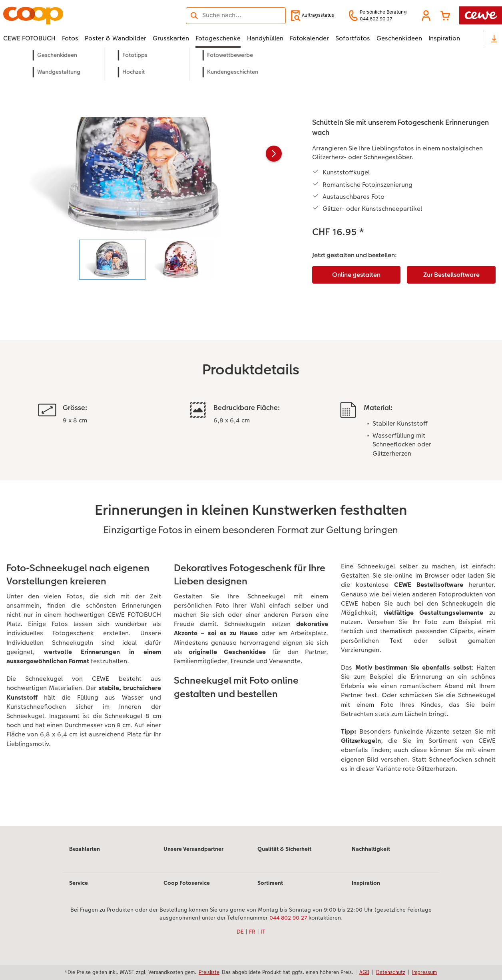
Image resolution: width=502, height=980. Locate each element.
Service (79, 883)
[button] (426, 16)
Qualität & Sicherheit (284, 849)
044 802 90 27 (288, 918)
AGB (364, 972)
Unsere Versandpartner (193, 849)
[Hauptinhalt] (251, 448)
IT (263, 932)
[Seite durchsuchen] (236, 15)
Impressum (424, 972)
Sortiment (270, 883)
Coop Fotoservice (187, 883)
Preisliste (209, 972)
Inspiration (366, 883)
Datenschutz (391, 972)
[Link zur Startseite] (82, 15)
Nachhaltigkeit (371, 849)
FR (252, 932)
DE (240, 932)
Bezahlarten (85, 849)
